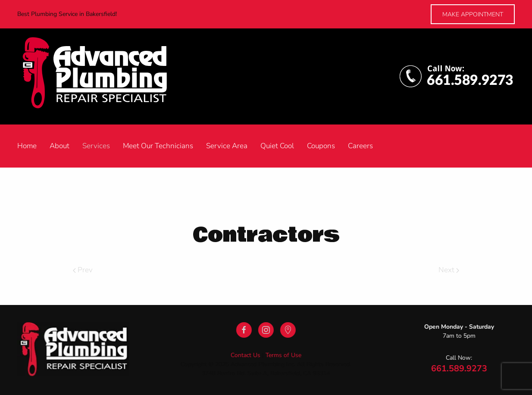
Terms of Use (283, 355)
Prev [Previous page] (83, 270)
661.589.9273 (458, 369)
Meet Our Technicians (158, 146)
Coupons (321, 146)
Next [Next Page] (449, 270)
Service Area (227, 146)
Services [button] (96, 146)
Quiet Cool (277, 146)
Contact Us (245, 355)
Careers (360, 146)
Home (27, 146)
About (59, 146)
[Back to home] (104, 76)
